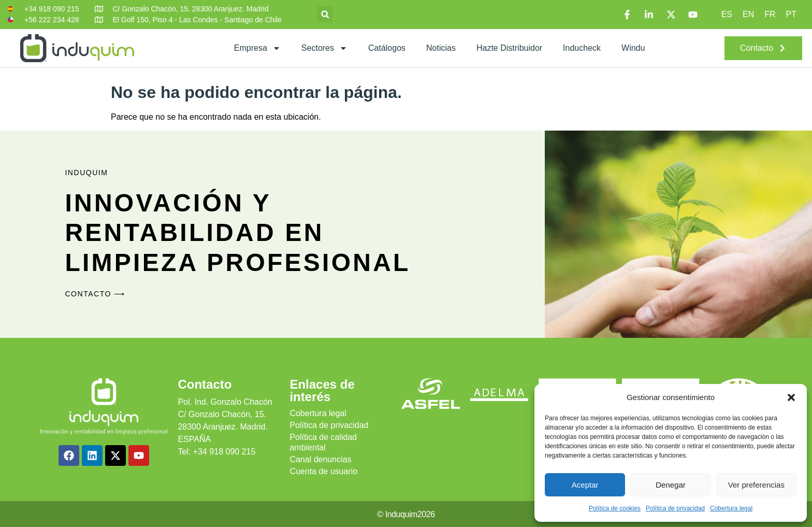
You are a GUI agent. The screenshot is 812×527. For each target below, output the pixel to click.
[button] (791, 397)
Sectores (324, 48)
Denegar (671, 485)
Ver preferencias (756, 485)
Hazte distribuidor (509, 48)
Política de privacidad (675, 508)
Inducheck (582, 48)
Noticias (441, 48)
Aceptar (585, 485)
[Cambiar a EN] (748, 15)
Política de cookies (615, 508)
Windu (633, 48)
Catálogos (387, 48)
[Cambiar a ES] (727, 15)
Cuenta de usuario (323, 471)
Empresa (257, 48)
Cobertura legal (731, 508)
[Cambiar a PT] (791, 15)
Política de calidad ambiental (323, 442)
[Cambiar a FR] (770, 15)
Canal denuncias (320, 459)
